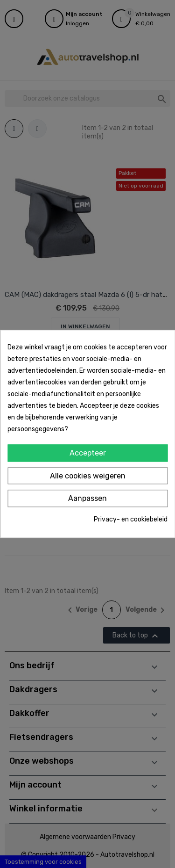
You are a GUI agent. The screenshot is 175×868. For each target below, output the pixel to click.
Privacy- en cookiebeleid (131, 519)
